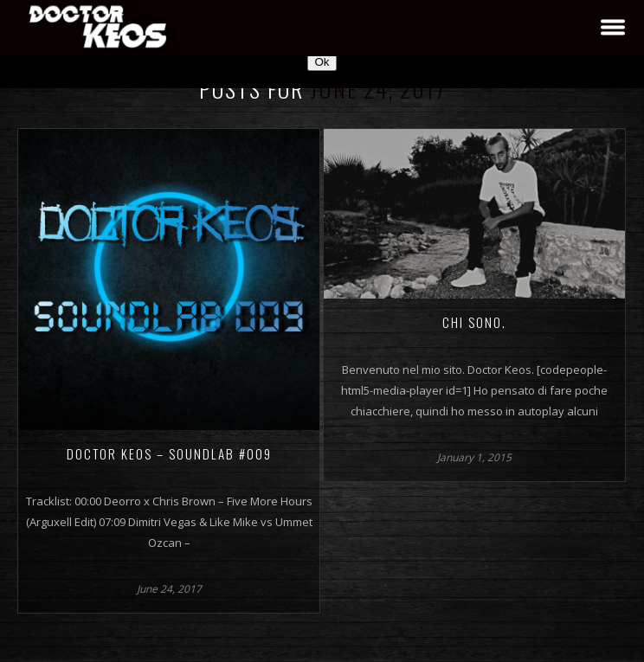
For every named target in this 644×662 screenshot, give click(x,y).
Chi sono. (474, 322)
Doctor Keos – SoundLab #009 (169, 453)
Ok (322, 62)
